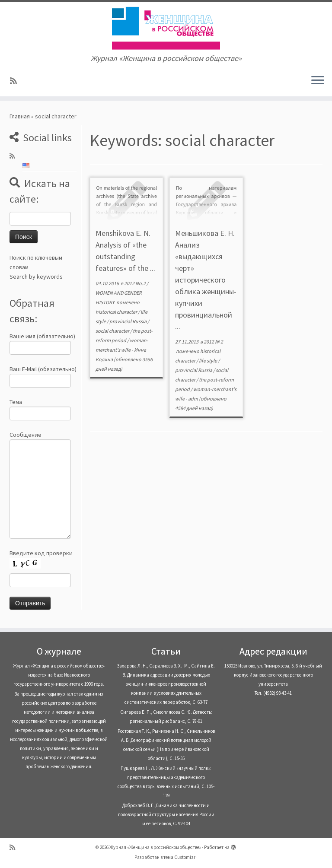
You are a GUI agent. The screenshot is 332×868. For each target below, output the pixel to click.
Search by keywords (36, 277)
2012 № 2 (213, 342)
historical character (117, 312)
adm (193, 399)
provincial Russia (128, 321)
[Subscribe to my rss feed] (16, 81)
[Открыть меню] (318, 81)
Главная (20, 116)
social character (113, 331)
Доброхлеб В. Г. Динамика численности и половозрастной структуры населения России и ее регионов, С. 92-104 (166, 814)
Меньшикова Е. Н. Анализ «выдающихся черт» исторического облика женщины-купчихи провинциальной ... (206, 280)
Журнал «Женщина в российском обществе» (155, 847)
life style (208, 361)
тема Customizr (179, 857)
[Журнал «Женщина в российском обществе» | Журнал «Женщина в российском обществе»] (166, 28)
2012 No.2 (135, 283)
